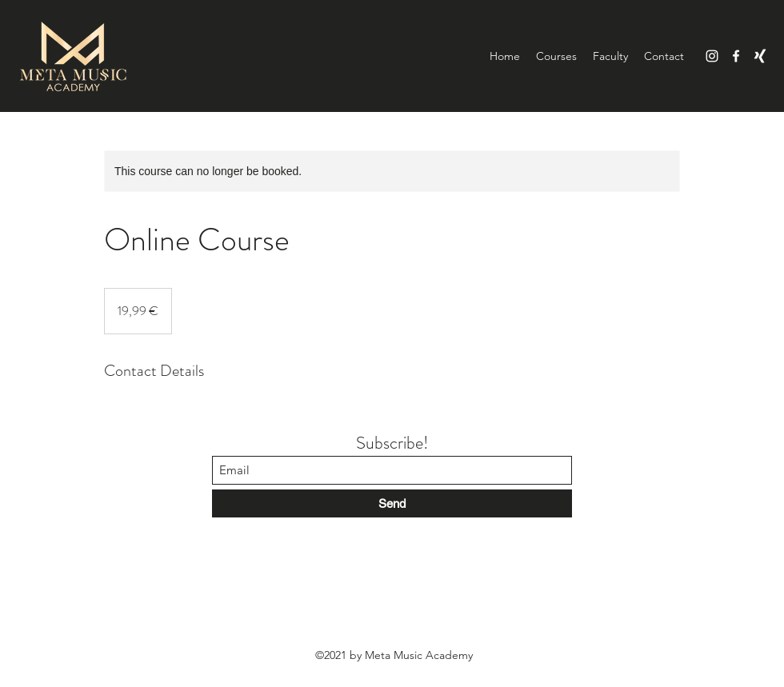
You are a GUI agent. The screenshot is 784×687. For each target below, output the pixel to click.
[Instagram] (712, 56)
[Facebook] (736, 56)
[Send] (392, 503)
